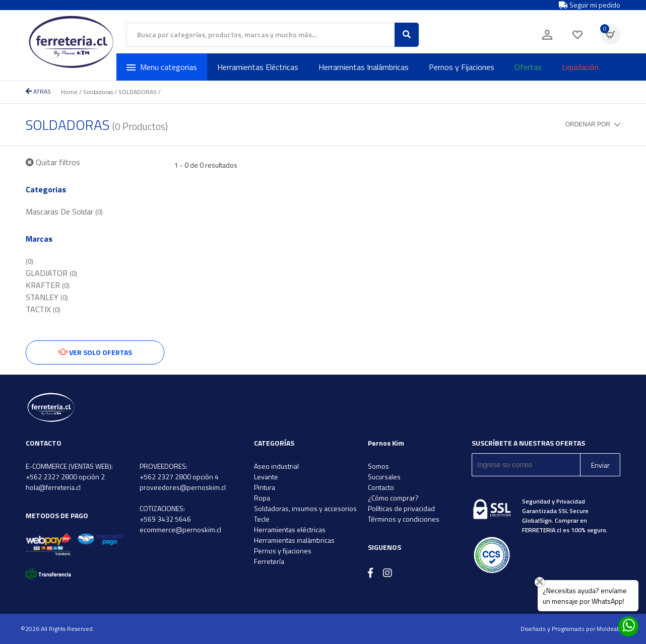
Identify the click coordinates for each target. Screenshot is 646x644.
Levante (266, 477)
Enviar (600, 465)
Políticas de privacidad (401, 508)
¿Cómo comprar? (393, 498)
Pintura (265, 487)
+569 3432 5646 (165, 519)
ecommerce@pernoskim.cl (180, 529)
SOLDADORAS (138, 92)
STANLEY (47, 297)
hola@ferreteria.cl (53, 487)
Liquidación (580, 67)
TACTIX (43, 309)
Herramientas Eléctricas (258, 67)
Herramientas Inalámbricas (364, 67)
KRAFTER (48, 285)
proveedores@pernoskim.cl (183, 487)
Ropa (262, 498)
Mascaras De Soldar (64, 211)
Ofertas (528, 67)
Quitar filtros (53, 162)
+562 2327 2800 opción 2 (65, 477)
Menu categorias (162, 67)
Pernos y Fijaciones (462, 67)
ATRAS (38, 91)
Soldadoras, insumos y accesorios (305, 508)
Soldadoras (98, 92)
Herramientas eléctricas (290, 529)
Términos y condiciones (404, 519)
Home (69, 92)
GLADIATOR (51, 273)
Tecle (262, 519)
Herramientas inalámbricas (294, 540)
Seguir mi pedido (590, 5)
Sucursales (384, 477)
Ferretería (269, 561)
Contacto (381, 487)
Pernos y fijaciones (283, 551)
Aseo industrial (276, 466)
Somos (378, 466)
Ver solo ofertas (95, 352)
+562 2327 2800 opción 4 (179, 477)
